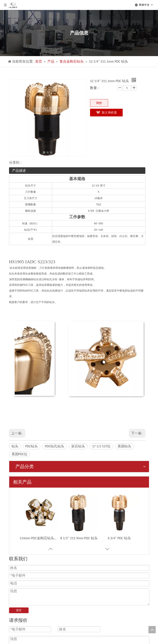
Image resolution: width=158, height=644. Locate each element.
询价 (99, 103)
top (152, 630)
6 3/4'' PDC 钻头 (119, 538)
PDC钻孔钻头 (55, 446)
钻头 (15, 446)
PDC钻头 (32, 446)
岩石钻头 (78, 446)
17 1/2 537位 (101, 446)
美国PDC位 (20, 454)
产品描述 (19, 171)
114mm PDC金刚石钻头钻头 (39, 538)
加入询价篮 (109, 112)
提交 (19, 610)
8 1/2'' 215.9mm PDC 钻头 (79, 538)
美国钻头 (124, 446)
